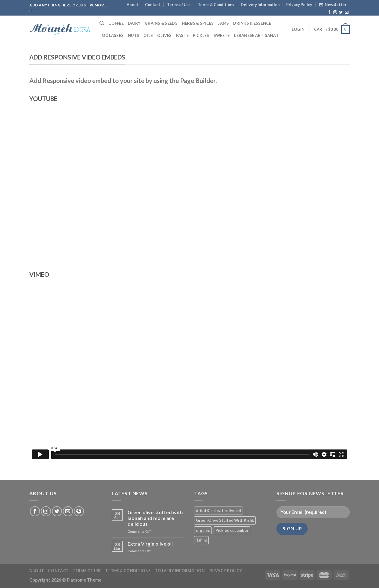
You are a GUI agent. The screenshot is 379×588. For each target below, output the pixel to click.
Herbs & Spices (198, 23)
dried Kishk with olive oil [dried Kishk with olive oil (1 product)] (218, 510)
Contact (153, 5)
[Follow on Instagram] (335, 13)
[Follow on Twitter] (341, 13)
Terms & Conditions (216, 5)
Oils (148, 35)
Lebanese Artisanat (256, 35)
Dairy (134, 23)
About (132, 5)
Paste (182, 35)
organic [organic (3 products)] (203, 530)
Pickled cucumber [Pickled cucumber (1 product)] (232, 530)
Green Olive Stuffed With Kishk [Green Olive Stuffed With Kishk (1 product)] (225, 520)
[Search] (102, 23)
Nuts (134, 35)
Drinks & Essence (252, 23)
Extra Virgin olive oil (150, 544)
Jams (223, 23)
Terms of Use (179, 5)
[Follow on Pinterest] (79, 511)
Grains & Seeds (161, 23)
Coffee (116, 23)
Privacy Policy (299, 5)
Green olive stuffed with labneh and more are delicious (155, 518)
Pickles (201, 35)
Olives (164, 35)
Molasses (113, 35)
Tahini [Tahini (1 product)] (201, 540)
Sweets (222, 35)
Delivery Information (260, 5)
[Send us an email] (347, 13)
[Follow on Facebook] (329, 13)
